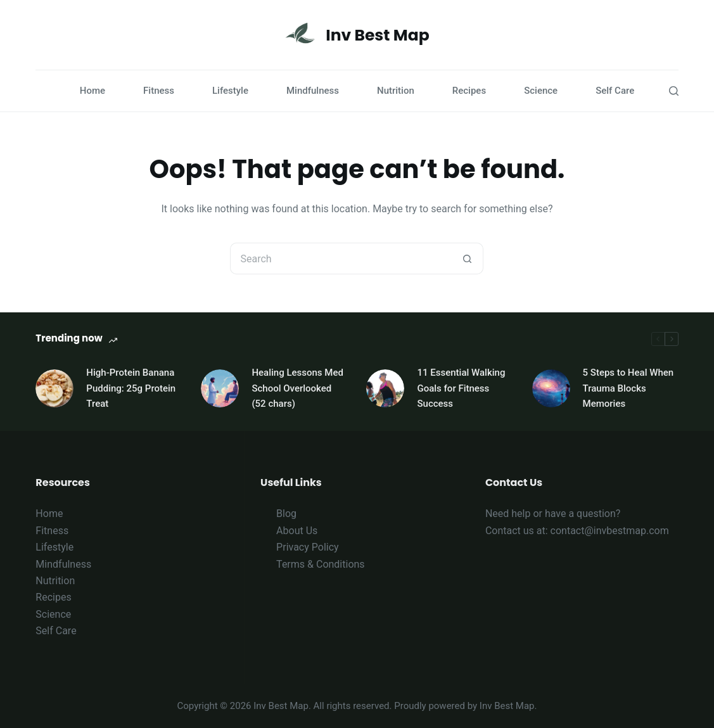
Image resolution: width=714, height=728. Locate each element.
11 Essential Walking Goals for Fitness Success (461, 388)
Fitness (159, 91)
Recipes (469, 91)
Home (92, 91)
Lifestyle (230, 91)
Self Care (615, 91)
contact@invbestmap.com (610, 531)
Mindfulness (313, 91)
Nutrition (396, 91)
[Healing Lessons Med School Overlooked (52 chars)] (220, 388)
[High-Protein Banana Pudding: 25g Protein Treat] (54, 388)
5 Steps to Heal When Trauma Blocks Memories (628, 388)
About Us (297, 531)
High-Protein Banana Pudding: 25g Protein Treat (131, 388)
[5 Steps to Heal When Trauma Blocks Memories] (551, 388)
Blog (286, 514)
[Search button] (468, 259)
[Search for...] (341, 259)
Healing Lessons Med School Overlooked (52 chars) (297, 388)
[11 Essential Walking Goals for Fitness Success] (385, 388)
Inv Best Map (377, 35)
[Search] (674, 91)
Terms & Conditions (321, 564)
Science (541, 91)
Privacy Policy (308, 547)
